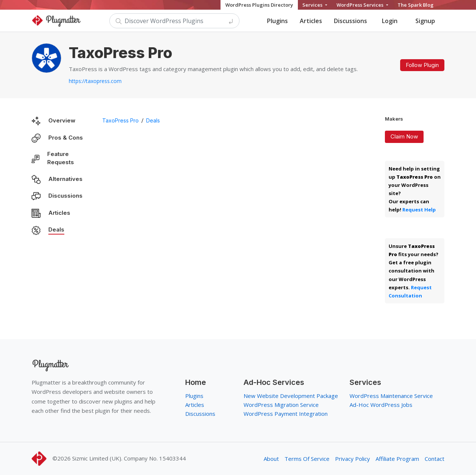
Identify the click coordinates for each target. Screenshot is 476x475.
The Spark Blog (416, 5)
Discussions (350, 21)
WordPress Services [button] (361, 5)
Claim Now (404, 136)
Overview (62, 120)
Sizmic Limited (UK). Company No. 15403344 (129, 458)
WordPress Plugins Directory (259, 5)
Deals (56, 229)
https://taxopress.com (95, 81)
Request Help (419, 210)
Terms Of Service (307, 459)
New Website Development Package (291, 396)
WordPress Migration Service (281, 405)
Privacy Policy (353, 459)
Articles (311, 21)
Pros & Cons (66, 138)
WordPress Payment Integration (286, 414)
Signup (425, 21)
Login (390, 21)
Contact (435, 459)
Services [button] (313, 5)
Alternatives (65, 179)
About (271, 459)
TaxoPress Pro (120, 120)
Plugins (277, 21)
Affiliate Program (397, 459)
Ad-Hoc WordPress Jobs (381, 405)
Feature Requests (61, 158)
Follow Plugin (422, 65)
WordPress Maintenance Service (391, 396)
